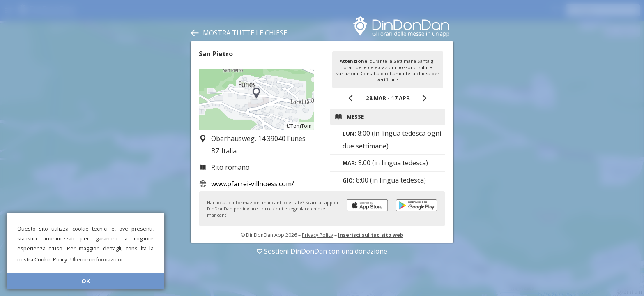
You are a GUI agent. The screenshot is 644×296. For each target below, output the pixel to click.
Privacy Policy (317, 235)
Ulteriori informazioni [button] (96, 259)
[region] (256, 99)
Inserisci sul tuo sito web (371, 235)
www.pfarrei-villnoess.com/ (253, 184)
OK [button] (86, 281)
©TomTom (299, 126)
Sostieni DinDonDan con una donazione (322, 251)
